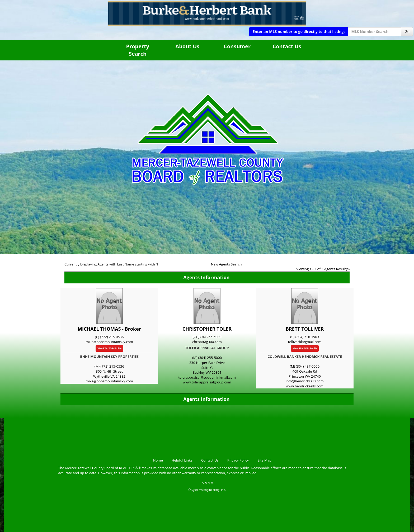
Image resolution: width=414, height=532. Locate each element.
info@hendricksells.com (305, 381)
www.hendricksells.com (305, 386)
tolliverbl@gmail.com (305, 342)
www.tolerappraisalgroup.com (207, 382)
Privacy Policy (238, 460)
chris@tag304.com (207, 342)
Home (158, 460)
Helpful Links (182, 460)
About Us (187, 46)
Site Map (264, 460)
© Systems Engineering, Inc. (207, 490)
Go (407, 32)
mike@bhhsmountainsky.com (109, 342)
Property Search (138, 50)
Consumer (237, 46)
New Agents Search (226, 264)
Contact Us (287, 46)
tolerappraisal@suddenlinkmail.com (207, 377)
